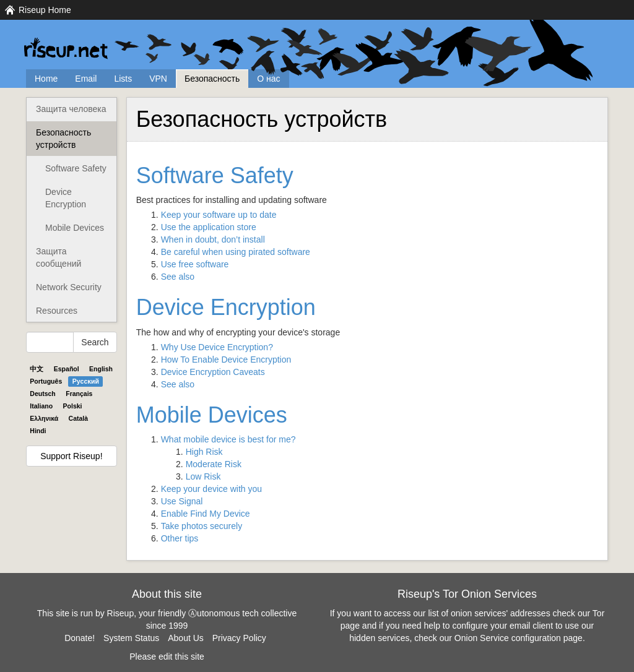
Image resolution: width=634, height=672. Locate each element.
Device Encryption (66, 198)
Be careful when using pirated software (236, 252)
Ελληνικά (44, 418)
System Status (131, 638)
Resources (57, 311)
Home (46, 79)
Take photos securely (202, 526)
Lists (123, 79)
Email (86, 79)
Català (79, 418)
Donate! (80, 638)
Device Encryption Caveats (213, 372)
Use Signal (182, 501)
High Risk (204, 452)
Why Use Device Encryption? (217, 347)
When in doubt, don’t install (213, 239)
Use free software (195, 264)
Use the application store (209, 227)
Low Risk (203, 476)
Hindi (38, 431)
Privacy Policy (239, 638)
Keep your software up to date (219, 215)
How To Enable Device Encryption (226, 360)
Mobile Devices (75, 228)
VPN (158, 79)
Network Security (69, 287)
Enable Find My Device (206, 514)
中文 (37, 369)
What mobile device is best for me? (228, 439)
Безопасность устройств (63, 139)
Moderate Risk (214, 464)
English (101, 369)
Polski (73, 406)
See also (178, 277)
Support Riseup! (71, 456)
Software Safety (76, 168)
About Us (186, 638)
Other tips (180, 538)
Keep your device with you (211, 489)
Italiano (41, 406)
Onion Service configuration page (519, 638)
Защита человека (71, 109)
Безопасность (212, 79)
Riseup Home (45, 10)
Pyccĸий (86, 381)
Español (67, 369)
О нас (268, 79)
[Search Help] (50, 342)
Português (46, 381)
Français (79, 394)
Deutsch (42, 394)
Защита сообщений (59, 257)
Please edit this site (167, 657)
